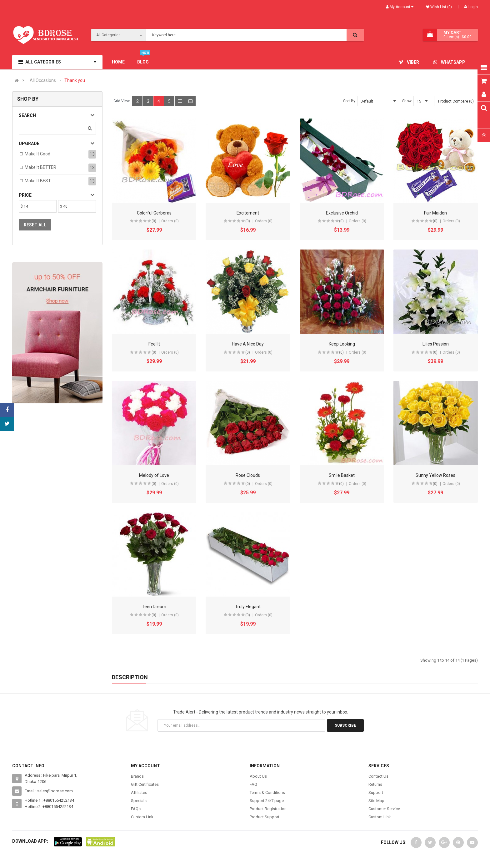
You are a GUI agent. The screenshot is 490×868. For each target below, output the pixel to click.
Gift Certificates (145, 784)
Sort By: (350, 101)
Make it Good (37, 154)
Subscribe (345, 725)
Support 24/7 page (267, 801)
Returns (375, 784)
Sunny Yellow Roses (435, 475)
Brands (137, 776)
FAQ (253, 784)
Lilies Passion (436, 344)
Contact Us (378, 776)
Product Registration (268, 809)
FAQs (136, 809)
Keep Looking (342, 344)
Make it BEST (38, 181)
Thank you (75, 81)
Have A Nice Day (248, 344)
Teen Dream (154, 607)
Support (376, 792)
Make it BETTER (40, 167)
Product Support (265, 817)
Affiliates (139, 792)
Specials (139, 801)
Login (471, 7)
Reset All (35, 225)
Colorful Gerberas (154, 213)
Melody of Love (154, 475)
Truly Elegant (248, 607)
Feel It (154, 344)
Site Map (376, 801)
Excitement (248, 213)
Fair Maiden (435, 213)
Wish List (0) (441, 7)
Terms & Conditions (267, 792)
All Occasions (43, 81)
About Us (258, 776)
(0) (154, 221)
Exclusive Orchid (342, 213)
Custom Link (142, 817)
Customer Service (384, 809)
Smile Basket (342, 475)
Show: (407, 101)
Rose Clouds (248, 475)
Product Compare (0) (456, 101)
